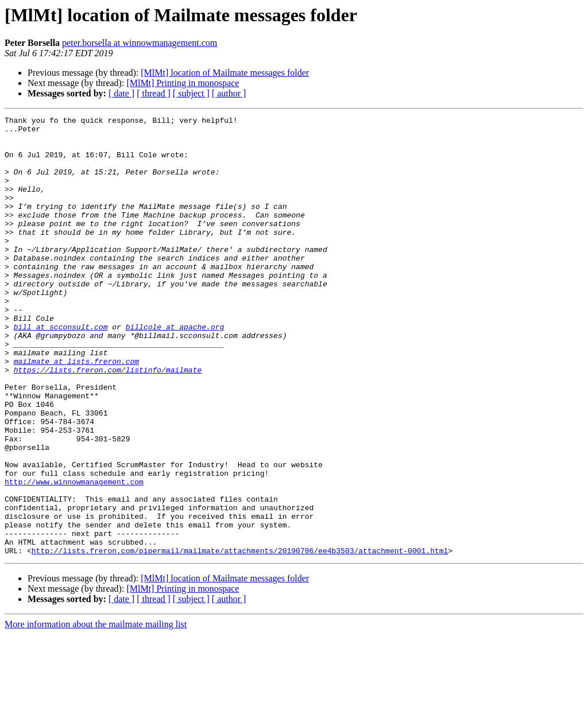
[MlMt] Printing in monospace (183, 83)
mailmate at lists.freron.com (76, 411)
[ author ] (229, 93)
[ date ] (121, 93)
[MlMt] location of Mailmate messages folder (225, 73)
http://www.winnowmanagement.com (74, 556)
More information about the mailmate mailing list (96, 712)
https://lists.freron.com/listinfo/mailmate (108, 421)
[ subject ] (191, 93)
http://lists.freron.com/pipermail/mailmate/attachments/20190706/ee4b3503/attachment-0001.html (240, 638)
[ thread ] (154, 93)
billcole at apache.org (175, 370)
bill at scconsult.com (61, 370)
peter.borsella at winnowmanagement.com (140, 43)
